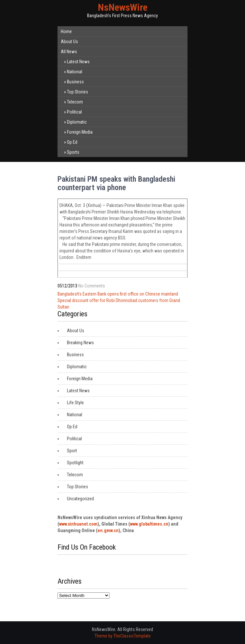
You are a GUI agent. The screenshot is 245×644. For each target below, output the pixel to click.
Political (74, 112)
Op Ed (72, 142)
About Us (69, 42)
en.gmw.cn (108, 530)
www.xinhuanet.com (78, 524)
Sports (73, 152)
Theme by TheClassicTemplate (123, 636)
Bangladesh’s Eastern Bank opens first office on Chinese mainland (118, 294)
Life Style (75, 403)
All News (69, 52)
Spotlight (75, 463)
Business (75, 82)
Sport (72, 451)
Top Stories (77, 92)
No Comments (92, 286)
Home (66, 31)
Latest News (78, 62)
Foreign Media (80, 132)
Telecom (75, 102)
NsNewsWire (123, 7)
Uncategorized (80, 499)
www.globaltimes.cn (149, 524)
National (75, 72)
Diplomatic (77, 122)
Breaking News (80, 343)
